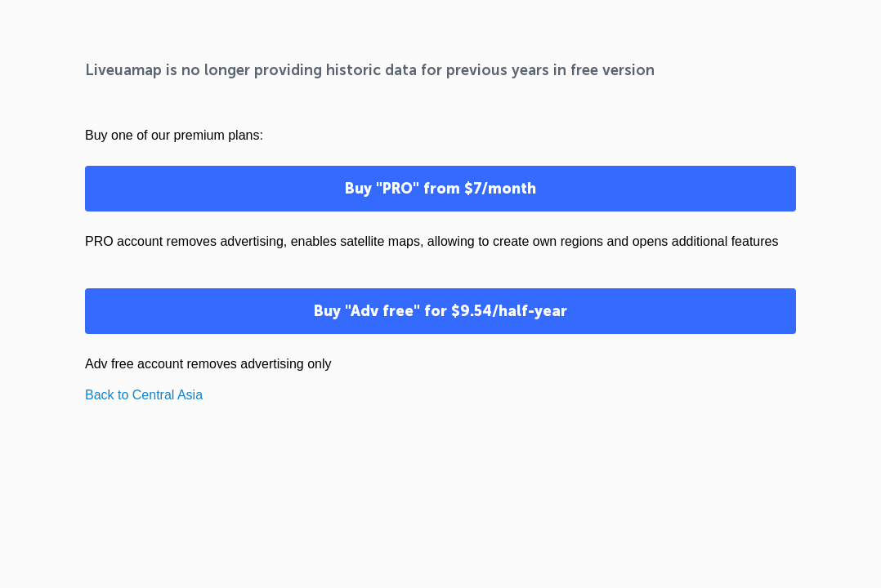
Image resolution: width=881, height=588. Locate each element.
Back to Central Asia (144, 395)
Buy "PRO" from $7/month (440, 189)
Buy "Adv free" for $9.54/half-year (440, 311)
